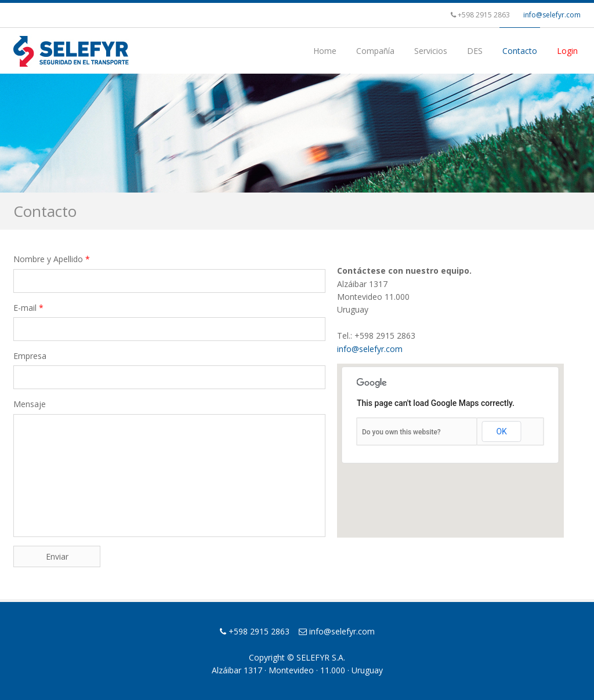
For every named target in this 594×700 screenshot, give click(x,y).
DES (475, 51)
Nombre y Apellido (52, 259)
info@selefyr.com (552, 15)
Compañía (375, 51)
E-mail (28, 308)
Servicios (431, 51)
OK (501, 431)
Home (325, 51)
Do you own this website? (401, 432)
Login (567, 51)
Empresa (30, 356)
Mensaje (30, 404)
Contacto (520, 51)
